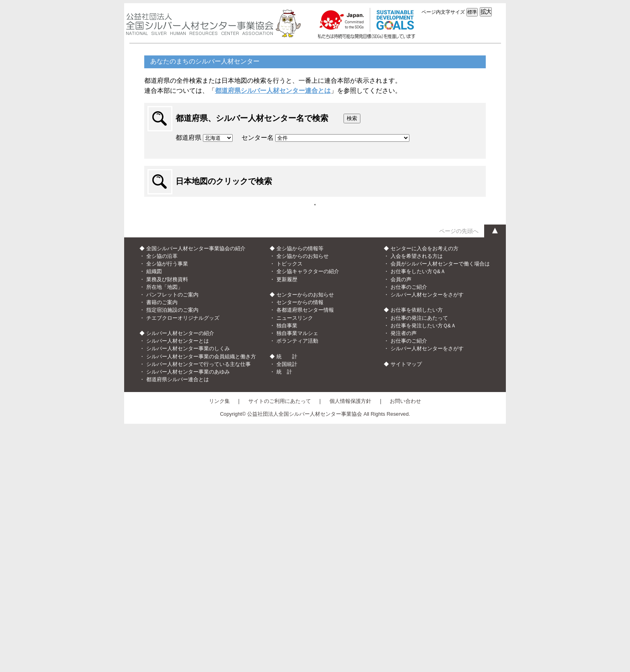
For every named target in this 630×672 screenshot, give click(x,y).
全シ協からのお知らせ (303, 501)
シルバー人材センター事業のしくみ (188, 593)
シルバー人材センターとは (178, 585)
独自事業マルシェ (297, 578)
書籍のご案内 (162, 547)
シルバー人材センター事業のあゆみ (188, 616)
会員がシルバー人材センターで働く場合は (440, 508)
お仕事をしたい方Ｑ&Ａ (418, 516)
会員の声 (401, 524)
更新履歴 (287, 524)
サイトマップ (406, 609)
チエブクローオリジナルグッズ (183, 563)
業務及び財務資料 (167, 524)
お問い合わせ (405, 646)
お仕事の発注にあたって (419, 563)
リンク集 (219, 646)
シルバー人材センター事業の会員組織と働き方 (201, 601)
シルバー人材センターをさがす (427, 539)
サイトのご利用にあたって (280, 646)
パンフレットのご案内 (172, 539)
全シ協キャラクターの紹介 (308, 516)
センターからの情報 (300, 547)
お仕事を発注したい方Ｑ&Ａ (423, 570)
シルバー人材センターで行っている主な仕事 (198, 609)
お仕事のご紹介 (409, 532)
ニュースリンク (295, 563)
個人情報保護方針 (350, 646)
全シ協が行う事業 (167, 508)
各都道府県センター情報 (305, 555)
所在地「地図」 (165, 532)
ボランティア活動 (297, 585)
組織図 (154, 516)
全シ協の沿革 (162, 501)
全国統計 (287, 609)
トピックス (289, 508)
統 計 (284, 616)
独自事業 (287, 570)
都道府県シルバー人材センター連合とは (273, 91)
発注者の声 (404, 578)
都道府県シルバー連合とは (178, 624)
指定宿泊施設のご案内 (172, 555)
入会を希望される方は (417, 501)
